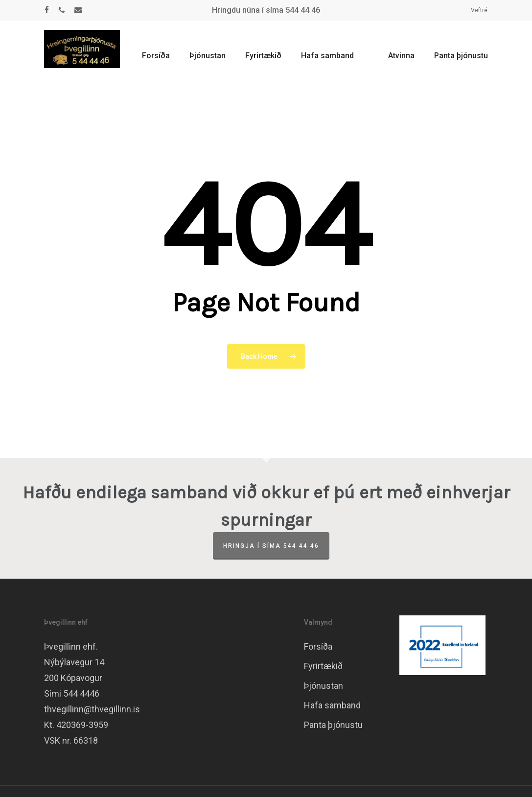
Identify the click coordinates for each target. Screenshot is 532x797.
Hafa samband (332, 705)
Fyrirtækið (323, 666)
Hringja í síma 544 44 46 (271, 546)
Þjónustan (324, 686)
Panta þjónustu (333, 725)
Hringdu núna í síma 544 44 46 (266, 10)
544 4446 (81, 693)
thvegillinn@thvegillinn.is (92, 709)
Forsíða (318, 646)
